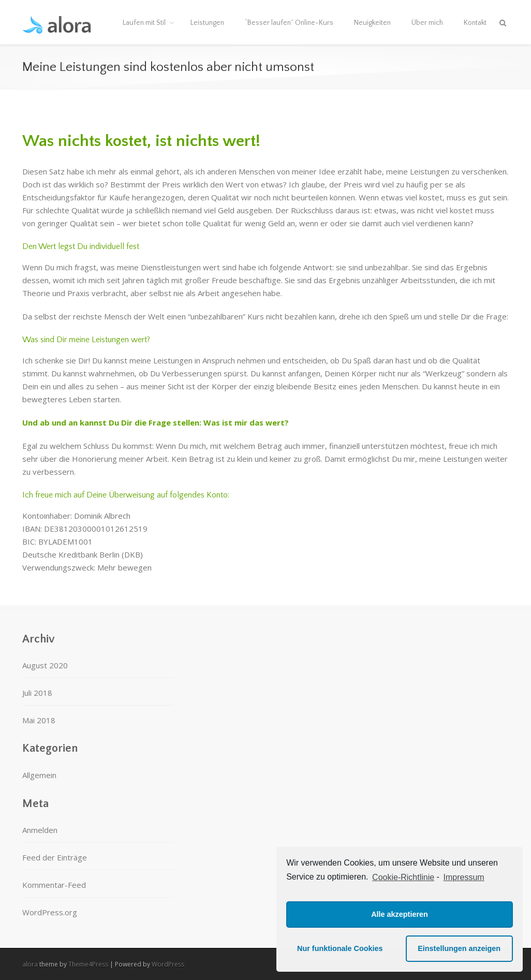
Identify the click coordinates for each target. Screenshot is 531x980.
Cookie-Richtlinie (403, 877)
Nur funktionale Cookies (340, 948)
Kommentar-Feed (54, 885)
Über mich (427, 23)
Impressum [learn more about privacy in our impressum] (464, 877)
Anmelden (40, 830)
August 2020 (45, 665)
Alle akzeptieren (400, 914)
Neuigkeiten (372, 23)
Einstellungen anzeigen (459, 948)
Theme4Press (88, 964)
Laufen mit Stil (144, 23)
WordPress (168, 964)
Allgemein (39, 775)
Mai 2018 (39, 720)
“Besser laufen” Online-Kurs (289, 23)
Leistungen (207, 23)
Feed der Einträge (55, 857)
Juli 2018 (37, 693)
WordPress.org (50, 912)
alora (30, 964)
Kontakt (475, 23)
